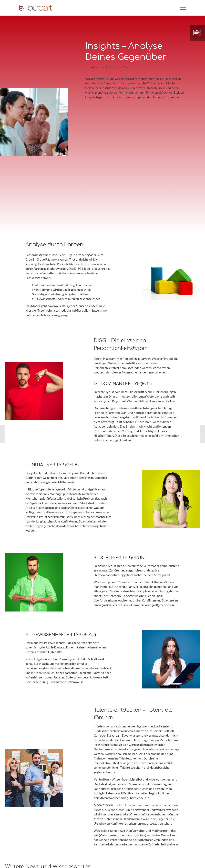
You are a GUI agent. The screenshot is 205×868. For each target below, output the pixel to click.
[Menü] (182, 8)
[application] (34, 122)
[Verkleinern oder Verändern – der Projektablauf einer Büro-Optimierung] (202, 434)
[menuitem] (182, 8)
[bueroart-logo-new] (35, 8)
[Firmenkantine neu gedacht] (3, 434)
